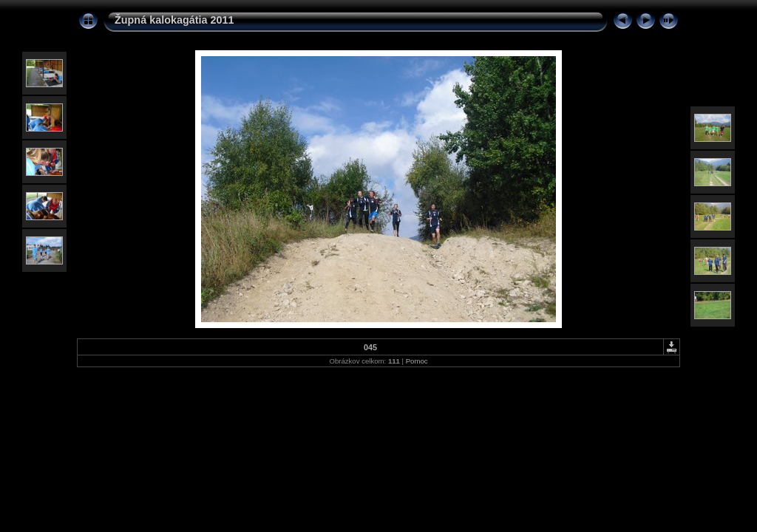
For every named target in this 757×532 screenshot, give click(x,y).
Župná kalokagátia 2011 (174, 20)
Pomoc (417, 361)
